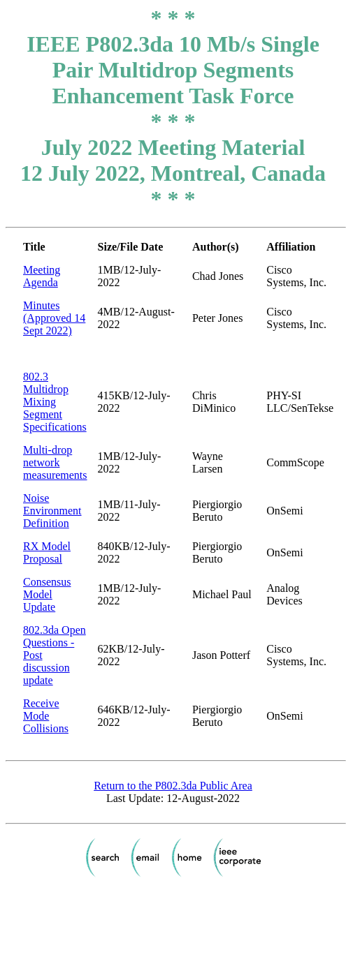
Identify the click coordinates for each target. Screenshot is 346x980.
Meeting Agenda (42, 276)
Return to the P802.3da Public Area (173, 786)
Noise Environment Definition (52, 511)
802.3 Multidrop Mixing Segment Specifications (55, 402)
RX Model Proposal (47, 552)
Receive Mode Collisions (46, 716)
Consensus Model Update (47, 594)
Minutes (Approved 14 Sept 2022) (54, 318)
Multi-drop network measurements (55, 462)
